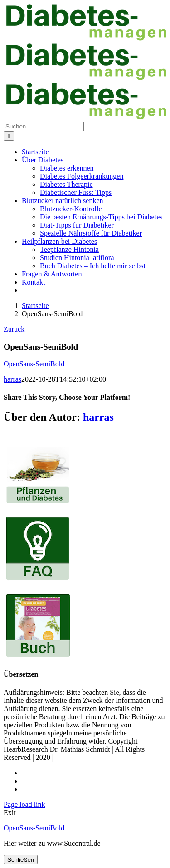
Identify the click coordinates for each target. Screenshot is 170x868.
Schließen (21, 860)
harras (12, 379)
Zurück (14, 329)
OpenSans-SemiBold (34, 364)
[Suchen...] (44, 126)
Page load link (24, 804)
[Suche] (9, 136)
